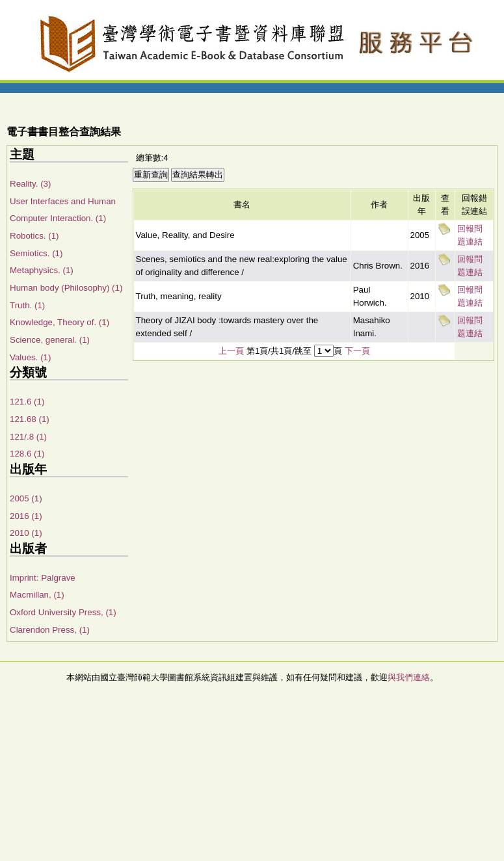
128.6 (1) (27, 454)
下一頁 (357, 351)
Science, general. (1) (50, 340)
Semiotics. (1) (36, 253)
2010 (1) (26, 533)
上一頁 (231, 351)
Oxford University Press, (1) (63, 612)
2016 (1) (26, 516)
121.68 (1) (30, 419)
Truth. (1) (27, 305)
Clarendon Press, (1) (50, 630)
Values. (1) (30, 357)
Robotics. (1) (34, 236)
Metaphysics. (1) (42, 270)
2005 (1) (26, 498)
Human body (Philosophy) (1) (66, 288)
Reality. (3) (30, 184)
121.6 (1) (27, 402)
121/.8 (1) (28, 437)
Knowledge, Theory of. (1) (60, 322)
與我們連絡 (409, 677)
